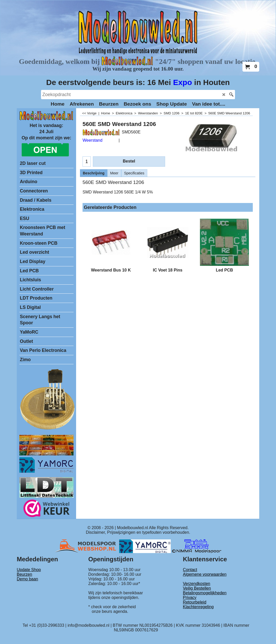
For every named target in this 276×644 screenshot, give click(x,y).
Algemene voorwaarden (205, 574)
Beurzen (25, 574)
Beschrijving (94, 173)
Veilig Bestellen (197, 588)
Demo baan (27, 579)
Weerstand (92, 140)
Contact (190, 570)
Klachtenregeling (198, 607)
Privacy (190, 598)
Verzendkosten (197, 584)
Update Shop (29, 570)
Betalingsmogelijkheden (205, 593)
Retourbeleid (195, 602)
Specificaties (134, 173)
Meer (114, 173)
